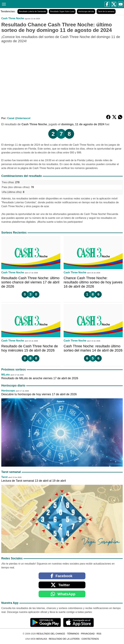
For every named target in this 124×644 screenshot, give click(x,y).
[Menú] (3, 4)
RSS (99, 634)
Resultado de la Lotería (64, 639)
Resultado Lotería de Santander (32, 11)
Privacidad (88, 634)
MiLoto (5, 375)
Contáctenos (90, 639)
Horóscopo (8, 391)
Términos (73, 634)
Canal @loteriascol (19, 118)
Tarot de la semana (106, 11)
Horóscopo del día (86, 11)
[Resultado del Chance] (33, 4)
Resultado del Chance (51, 634)
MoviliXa (41, 639)
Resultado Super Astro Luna (62, 11)
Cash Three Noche (13, 18)
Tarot (4, 477)
